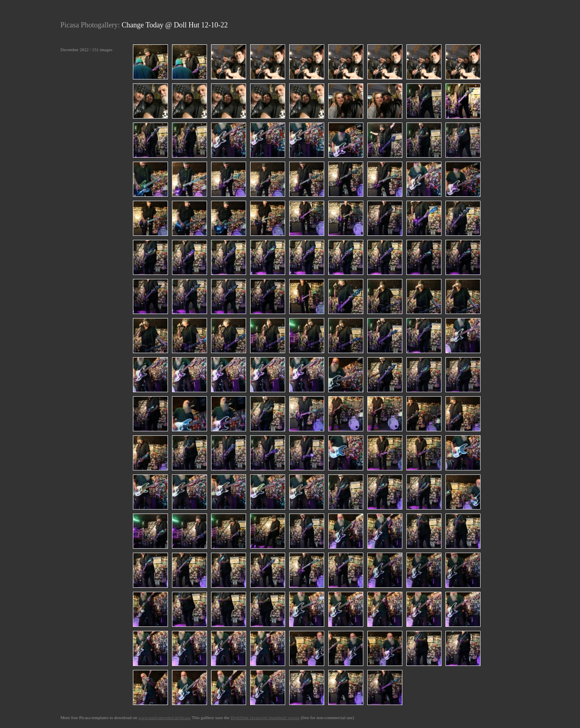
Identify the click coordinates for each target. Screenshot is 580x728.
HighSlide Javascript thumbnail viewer (265, 718)
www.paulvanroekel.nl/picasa (164, 718)
